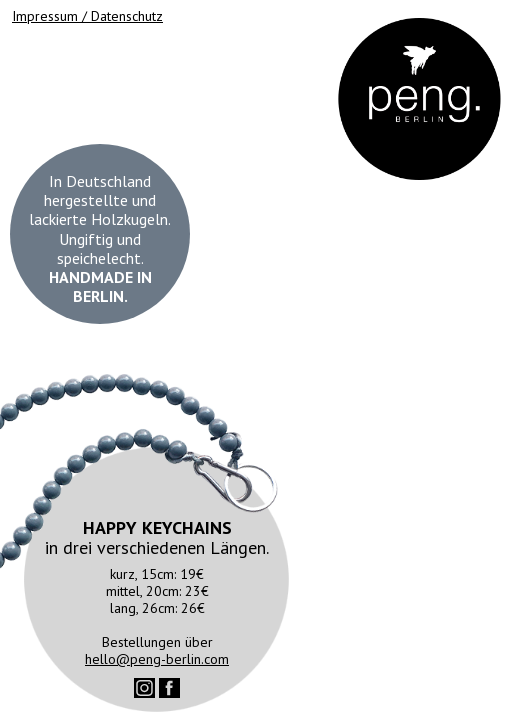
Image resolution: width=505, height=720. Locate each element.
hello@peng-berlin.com (157, 659)
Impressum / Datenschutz (87, 16)
